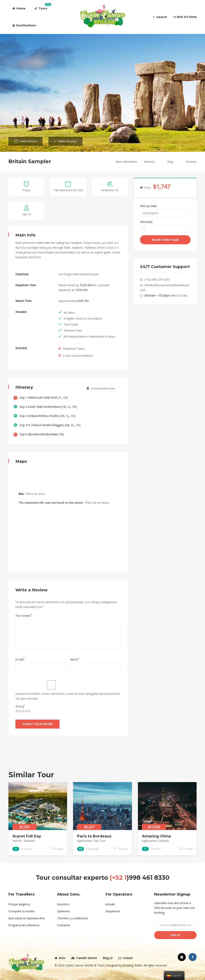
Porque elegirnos (19, 904)
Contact (126, 958)
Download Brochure (103, 388)
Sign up (175, 935)
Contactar (63, 925)
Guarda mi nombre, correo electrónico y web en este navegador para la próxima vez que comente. (68, 696)
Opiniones (64, 911)
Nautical (29, 841)
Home (19, 8)
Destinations (24, 25)
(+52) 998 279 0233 (157, 280)
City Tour (100, 841)
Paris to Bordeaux (94, 836)
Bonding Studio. (133, 965)
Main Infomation (126, 162)
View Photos (29, 141)
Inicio (60, 958)
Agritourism (85, 841)
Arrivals (110, 904)
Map (170, 162)
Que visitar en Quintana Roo (27, 918)
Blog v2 (108, 958)
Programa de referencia (24, 925)
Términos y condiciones (72, 918)
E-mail (20, 659)
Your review (24, 615)
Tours (43, 7)
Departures (113, 911)
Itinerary (149, 162)
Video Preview (68, 141)
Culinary (164, 841)
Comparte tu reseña (21, 911)
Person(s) (146, 222)
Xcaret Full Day (27, 836)
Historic (17, 841)
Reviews (191, 162)
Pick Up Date (148, 206)
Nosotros (63, 904)
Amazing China (156, 836)
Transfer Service (84, 958)
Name (75, 659)
